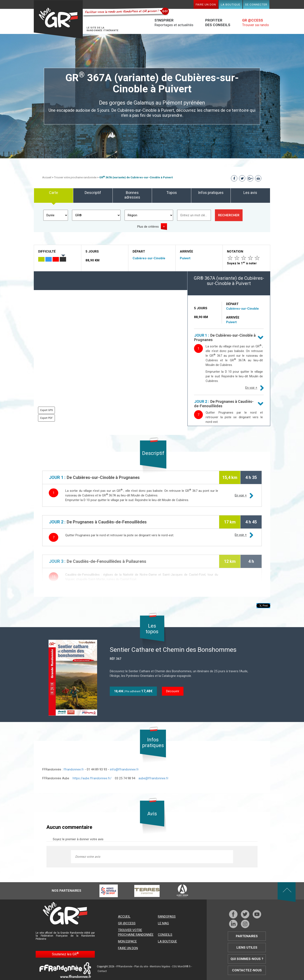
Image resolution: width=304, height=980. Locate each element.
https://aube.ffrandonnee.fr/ (92, 778)
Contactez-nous (247, 970)
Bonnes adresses (132, 195)
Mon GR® (58, 19)
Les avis (250, 193)
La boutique (231, 4)
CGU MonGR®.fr (181, 967)
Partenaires (247, 936)
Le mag (163, 923)
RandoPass (167, 917)
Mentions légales (160, 967)
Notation (235, 251)
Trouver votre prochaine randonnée (75, 177)
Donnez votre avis (88, 857)
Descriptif (93, 193)
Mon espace (127, 941)
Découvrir (173, 691)
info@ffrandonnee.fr (124, 769)
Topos (172, 193)
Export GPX (47, 410)
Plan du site (141, 967)
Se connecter (256, 4)
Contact (102, 971)
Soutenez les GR (65, 954)
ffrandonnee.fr (74, 769)
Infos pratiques (211, 193)
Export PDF (46, 418)
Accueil (47, 177)
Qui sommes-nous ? (247, 959)
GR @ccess (127, 923)
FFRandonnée (124, 967)
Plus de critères (148, 227)
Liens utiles (247, 948)
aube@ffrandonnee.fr (153, 778)
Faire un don (206, 4)
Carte (54, 193)
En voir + (251, 388)
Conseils (165, 935)
